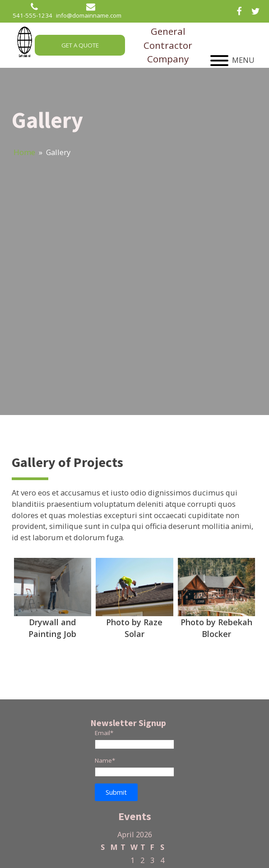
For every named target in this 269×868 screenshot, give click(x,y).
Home (24, 152)
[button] (116, 792)
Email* (104, 733)
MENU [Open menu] (232, 60)
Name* (105, 760)
